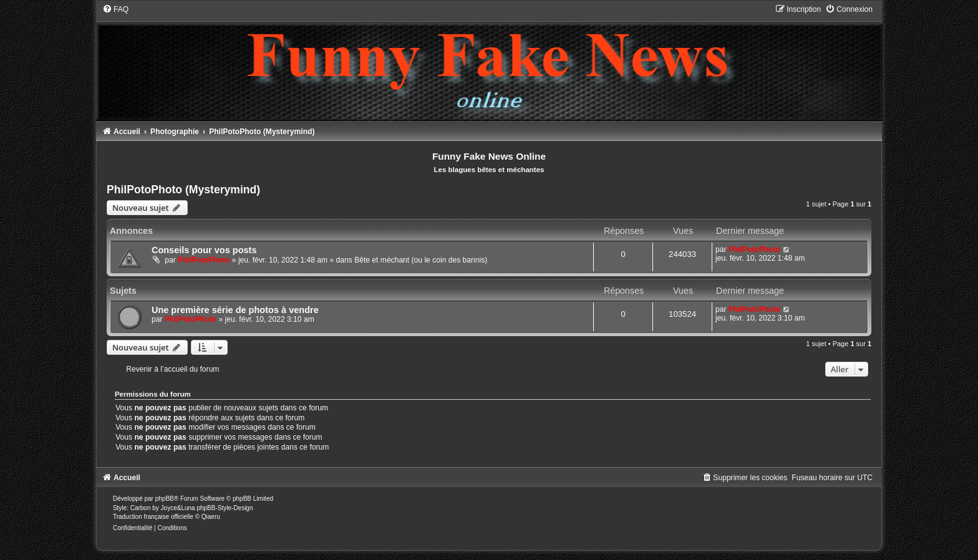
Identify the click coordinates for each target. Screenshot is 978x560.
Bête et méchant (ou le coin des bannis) (421, 260)
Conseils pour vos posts (204, 250)
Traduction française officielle (153, 517)
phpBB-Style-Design (225, 508)
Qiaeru (211, 517)
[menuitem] (115, 9)
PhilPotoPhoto (204, 260)
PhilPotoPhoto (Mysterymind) (183, 190)
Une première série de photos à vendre (235, 310)
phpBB (165, 499)
